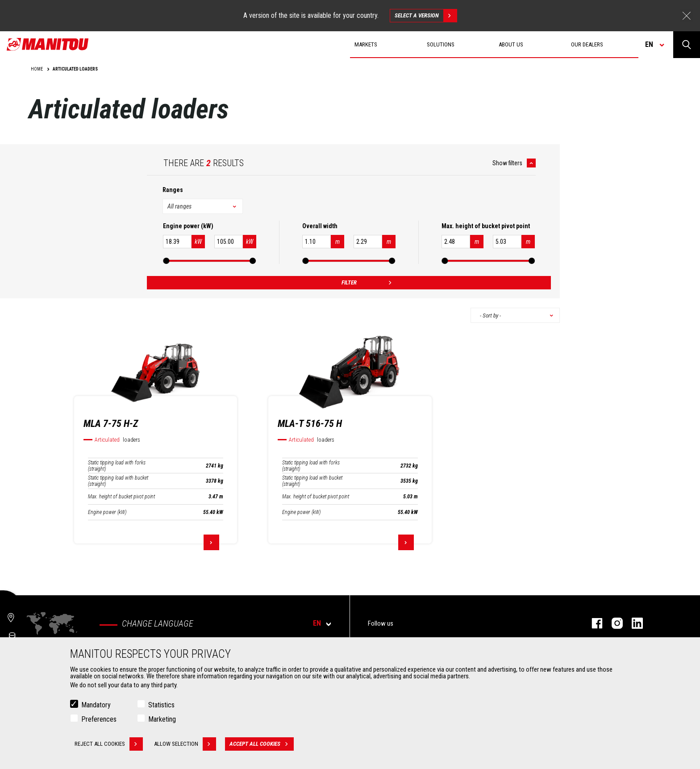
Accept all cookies (262, 744)
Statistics (161, 705)
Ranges (173, 190)
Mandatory (96, 705)
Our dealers (587, 44)
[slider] (166, 261)
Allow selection (185, 744)
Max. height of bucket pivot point (121, 497)
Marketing (162, 719)
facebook (593, 623)
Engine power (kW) (107, 512)
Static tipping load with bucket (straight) (118, 481)
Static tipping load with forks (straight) (117, 466)
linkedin (633, 623)
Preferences (99, 719)
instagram (613, 623)
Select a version (426, 16)
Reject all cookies (109, 744)
